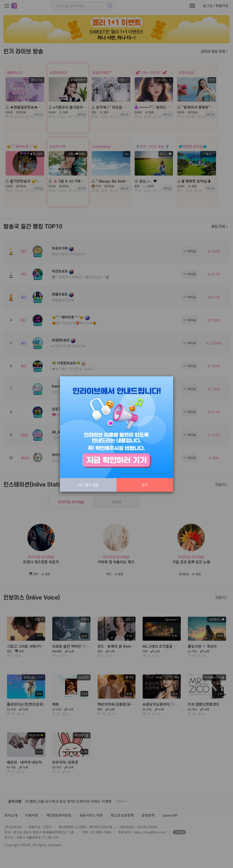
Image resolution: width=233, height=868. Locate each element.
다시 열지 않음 (88, 485)
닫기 (145, 485)
